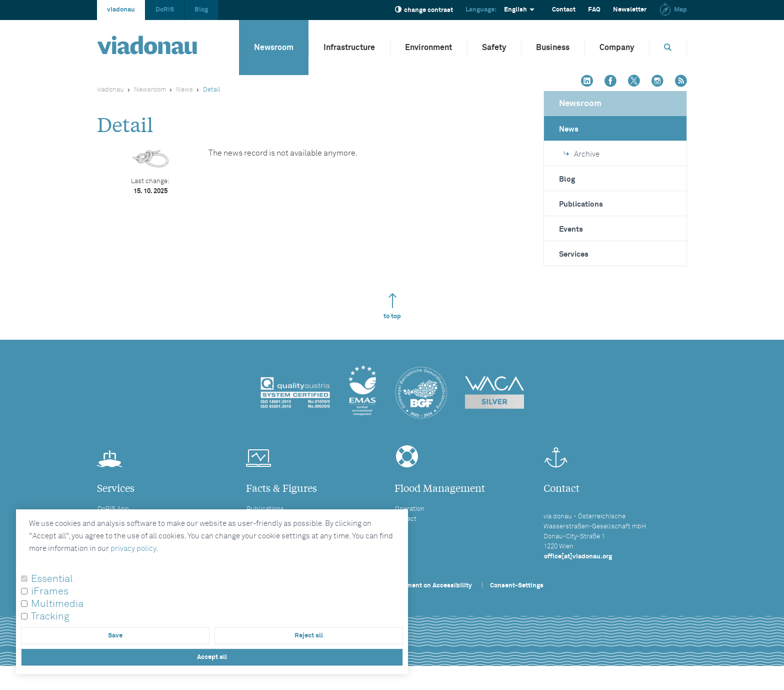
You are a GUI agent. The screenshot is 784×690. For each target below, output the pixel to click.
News (184, 90)
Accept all (212, 657)
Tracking (50, 616)
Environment (428, 48)
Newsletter (630, 10)
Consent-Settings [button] (517, 586)
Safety (494, 48)
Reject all (309, 636)
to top (392, 306)
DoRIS (165, 10)
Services (574, 254)
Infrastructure (349, 48)
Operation (410, 509)
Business (553, 48)
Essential (52, 579)
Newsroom (274, 48)
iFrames (50, 591)
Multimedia (57, 604)
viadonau (121, 10)
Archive (582, 154)
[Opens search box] (668, 47)
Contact (564, 10)
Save (115, 636)
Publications (581, 204)
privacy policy (133, 549)
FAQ (594, 10)
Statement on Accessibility (431, 586)
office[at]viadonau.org (578, 557)
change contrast (424, 10)
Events (571, 229)
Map (673, 10)
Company (617, 48)
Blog (201, 10)
